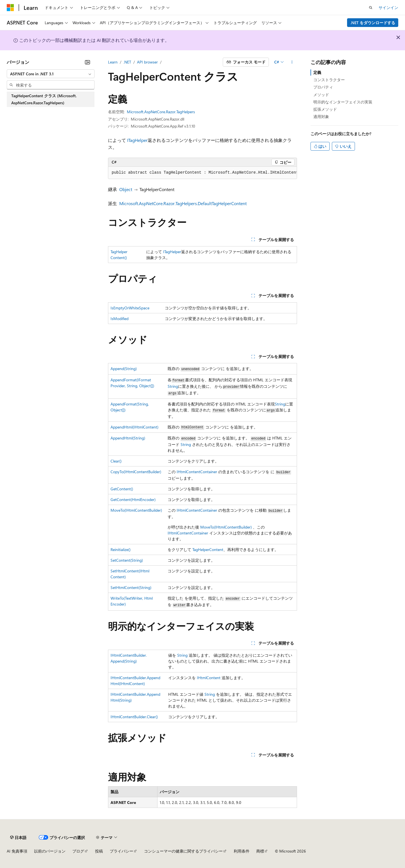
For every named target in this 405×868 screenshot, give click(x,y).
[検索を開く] (371, 8)
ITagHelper (137, 140)
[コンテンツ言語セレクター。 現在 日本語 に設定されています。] (18, 837)
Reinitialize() (121, 549)
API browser (147, 62)
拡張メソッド (325, 109)
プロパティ (323, 87)
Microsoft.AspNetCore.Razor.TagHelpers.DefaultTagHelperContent (183, 203)
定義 (317, 72)
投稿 (99, 851)
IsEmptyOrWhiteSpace (130, 308)
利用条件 (242, 851)
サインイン (388, 7)
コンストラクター (329, 80)
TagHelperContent (208, 549)
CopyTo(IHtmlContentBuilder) (136, 472)
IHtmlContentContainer (197, 472)
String (173, 386)
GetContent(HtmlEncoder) (133, 499)
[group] (202, 173)
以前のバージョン (50, 851)
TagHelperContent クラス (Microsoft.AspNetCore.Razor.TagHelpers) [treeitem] (44, 99)
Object (126, 189)
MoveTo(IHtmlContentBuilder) (136, 510)
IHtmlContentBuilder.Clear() (134, 717)
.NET (127, 62)
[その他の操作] (292, 62)
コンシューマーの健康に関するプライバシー (183, 851)
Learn (113, 62)
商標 (260, 851)
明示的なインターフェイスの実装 (343, 102)
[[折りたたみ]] (87, 62)
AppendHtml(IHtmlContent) (134, 427)
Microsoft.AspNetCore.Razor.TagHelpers (161, 112)
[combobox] (51, 74)
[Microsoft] (10, 8)
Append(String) (124, 369)
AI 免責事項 (17, 851)
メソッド (321, 95)
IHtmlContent (209, 678)
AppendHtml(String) (128, 438)
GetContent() (122, 489)
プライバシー (121, 851)
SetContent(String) (127, 560)
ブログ (78, 851)
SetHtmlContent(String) (131, 587)
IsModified (120, 319)
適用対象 (321, 116)
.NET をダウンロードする (373, 23)
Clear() (116, 461)
